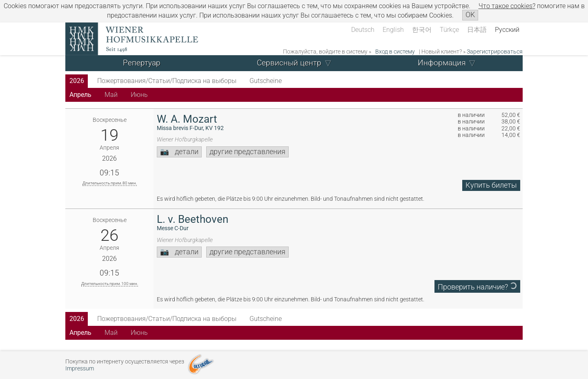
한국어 (422, 30)
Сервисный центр (289, 63)
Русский (507, 30)
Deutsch (363, 30)
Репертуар (142, 63)
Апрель (80, 95)
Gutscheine (266, 81)
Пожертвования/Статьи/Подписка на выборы (167, 81)
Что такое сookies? (507, 6)
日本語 (477, 30)
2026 (77, 81)
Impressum (80, 369)
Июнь (139, 95)
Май (111, 95)
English (393, 30)
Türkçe (449, 30)
